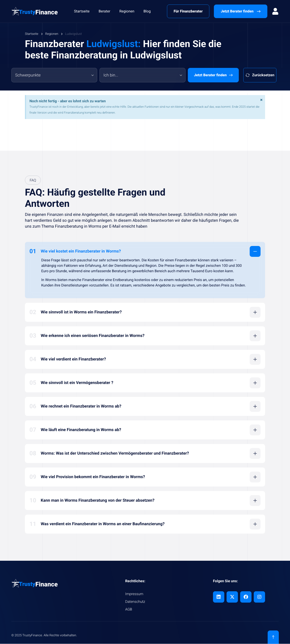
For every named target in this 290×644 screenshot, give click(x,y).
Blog (147, 11)
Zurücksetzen (260, 75)
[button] (145, 251)
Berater (104, 11)
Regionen (127, 11)
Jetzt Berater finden (213, 75)
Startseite (82, 11)
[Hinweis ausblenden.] (261, 100)
